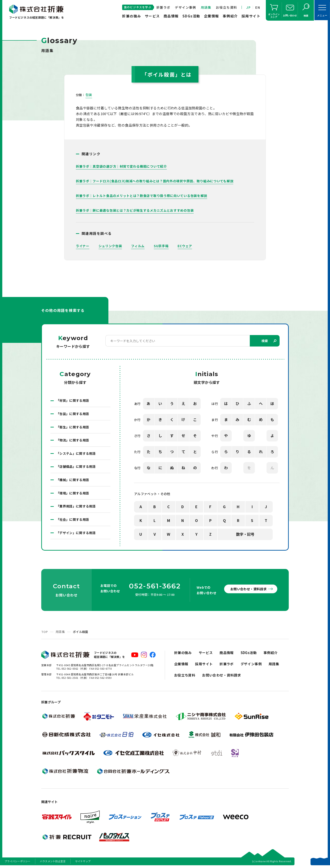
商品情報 (171, 16)
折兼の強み (132, 16)
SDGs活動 (191, 16)
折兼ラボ (163, 7)
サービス (152, 16)
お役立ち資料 (226, 7)
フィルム (138, 246)
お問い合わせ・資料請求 (247, 590)
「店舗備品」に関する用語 (76, 467)
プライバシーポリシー (18, 862)
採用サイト (251, 16)
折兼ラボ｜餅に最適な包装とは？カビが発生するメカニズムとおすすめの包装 (135, 210)
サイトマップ (83, 862)
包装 (89, 95)
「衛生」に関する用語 (73, 427)
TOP (44, 633)
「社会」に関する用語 (73, 520)
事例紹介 (230, 16)
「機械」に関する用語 (73, 480)
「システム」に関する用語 (76, 454)
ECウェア (185, 246)
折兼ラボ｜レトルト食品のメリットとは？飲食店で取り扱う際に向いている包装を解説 (142, 196)
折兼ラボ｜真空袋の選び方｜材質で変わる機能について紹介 (121, 166)
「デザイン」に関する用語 (76, 534)
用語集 (206, 7)
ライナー (83, 246)
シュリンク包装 (110, 246)
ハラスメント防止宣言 (53, 862)
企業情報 (212, 16)
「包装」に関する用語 (73, 414)
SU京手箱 (161, 246)
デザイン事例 (185, 7)
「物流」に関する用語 (73, 441)
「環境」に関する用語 (73, 494)
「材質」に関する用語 (73, 401)
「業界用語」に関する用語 (76, 507)
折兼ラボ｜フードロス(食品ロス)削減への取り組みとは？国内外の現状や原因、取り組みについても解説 (155, 181)
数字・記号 (245, 534)
